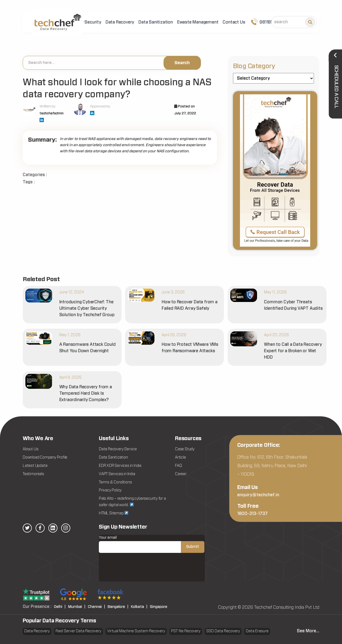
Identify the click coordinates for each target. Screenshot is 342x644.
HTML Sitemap (114, 513)
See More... (308, 631)
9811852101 (266, 22)
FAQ (178, 466)
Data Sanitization (156, 22)
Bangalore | (118, 607)
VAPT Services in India (117, 474)
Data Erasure (257, 631)
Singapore (159, 607)
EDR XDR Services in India (120, 466)
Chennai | (97, 607)
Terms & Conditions (115, 482)
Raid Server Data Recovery (78, 631)
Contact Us (234, 22)
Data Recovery (120, 22)
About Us (30, 449)
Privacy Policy (110, 490)
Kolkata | (139, 607)
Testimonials (33, 474)
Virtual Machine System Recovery (136, 631)
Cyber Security (87, 22)
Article (180, 457)
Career (181, 474)
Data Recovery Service (118, 449)
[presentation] (139, 571)
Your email (152, 544)
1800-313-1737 (252, 514)
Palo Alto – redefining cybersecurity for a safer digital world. (132, 502)
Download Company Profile (45, 457)
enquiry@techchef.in (258, 495)
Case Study (185, 449)
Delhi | (60, 607)
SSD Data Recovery (223, 631)
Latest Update (35, 466)
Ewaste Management (198, 22)
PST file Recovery (186, 631)
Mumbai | (77, 607)
